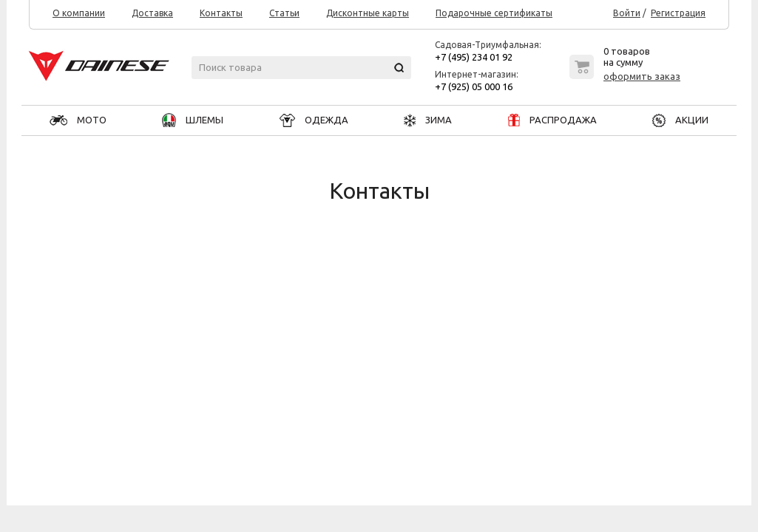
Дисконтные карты (368, 13)
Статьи (284, 13)
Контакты (221, 13)
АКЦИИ (680, 120)
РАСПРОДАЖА (552, 120)
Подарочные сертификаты (494, 13)
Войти (627, 13)
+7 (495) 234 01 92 (474, 57)
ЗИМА (428, 120)
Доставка (152, 13)
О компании (79, 13)
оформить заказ (642, 76)
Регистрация (678, 13)
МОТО (78, 120)
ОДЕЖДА (314, 120)
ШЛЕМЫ (193, 120)
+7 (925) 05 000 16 (474, 86)
